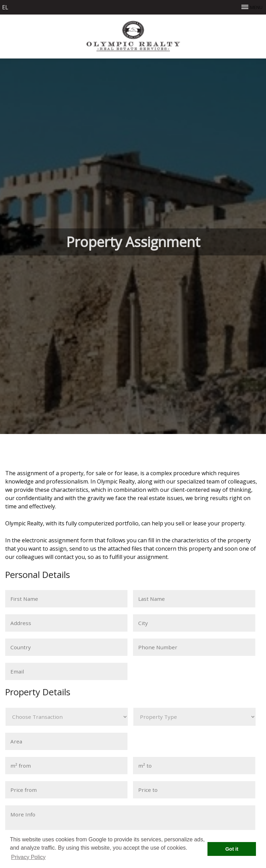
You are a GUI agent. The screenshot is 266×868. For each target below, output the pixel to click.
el (5, 7)
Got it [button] (232, 849)
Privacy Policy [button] (28, 857)
